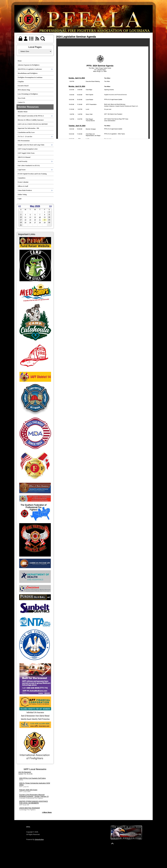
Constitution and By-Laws (26, 132)
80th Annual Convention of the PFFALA (31, 116)
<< (20, 206)
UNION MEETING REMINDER (30, 808)
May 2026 (35, 206)
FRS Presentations (24, 141)
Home (20, 61)
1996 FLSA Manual (24, 157)
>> (50, 206)
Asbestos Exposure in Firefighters (29, 65)
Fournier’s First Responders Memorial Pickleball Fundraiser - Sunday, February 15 (34, 796)
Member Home (23, 112)
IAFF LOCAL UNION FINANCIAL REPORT (33, 124)
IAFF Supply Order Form (26, 153)
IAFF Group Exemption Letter (28, 149)
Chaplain (21, 82)
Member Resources (28, 107)
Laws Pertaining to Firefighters (28, 94)
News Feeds (22, 98)
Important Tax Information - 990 (28, 128)
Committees (22, 178)
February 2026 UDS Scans (28, 790)
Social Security (23, 161)
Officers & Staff (23, 186)
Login (20, 199)
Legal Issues (22, 170)
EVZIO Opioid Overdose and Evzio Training (32, 174)
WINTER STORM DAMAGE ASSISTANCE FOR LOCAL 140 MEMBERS (34, 802)
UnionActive (39, 840)
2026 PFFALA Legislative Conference (30, 69)
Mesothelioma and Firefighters (28, 73)
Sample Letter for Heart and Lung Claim (31, 145)
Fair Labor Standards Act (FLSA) (29, 166)
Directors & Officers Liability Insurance (31, 120)
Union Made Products (25, 190)
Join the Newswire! (25, 772)
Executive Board (23, 86)
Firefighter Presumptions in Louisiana (30, 77)
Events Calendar (23, 182)
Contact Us (21, 102)
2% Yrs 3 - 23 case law (25, 137)
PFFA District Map (24, 90)
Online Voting (22, 195)
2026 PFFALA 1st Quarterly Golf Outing (32, 778)
